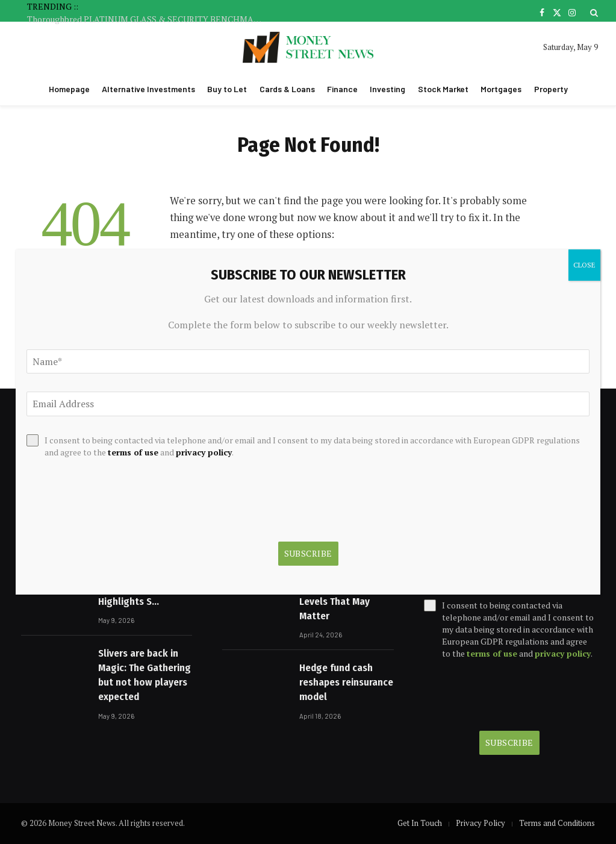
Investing (387, 89)
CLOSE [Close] (584, 265)
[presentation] (509, 695)
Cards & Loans (287, 89)
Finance (342, 89)
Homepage (69, 89)
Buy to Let (227, 89)
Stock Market (443, 89)
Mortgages (501, 89)
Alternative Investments (148, 89)
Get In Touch (420, 823)
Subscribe (509, 742)
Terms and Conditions (557, 823)
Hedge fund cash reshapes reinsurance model (346, 683)
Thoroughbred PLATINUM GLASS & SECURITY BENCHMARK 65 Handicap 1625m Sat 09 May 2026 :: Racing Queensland (148, 19)
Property (551, 89)
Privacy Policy (481, 823)
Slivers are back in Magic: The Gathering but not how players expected (145, 675)
